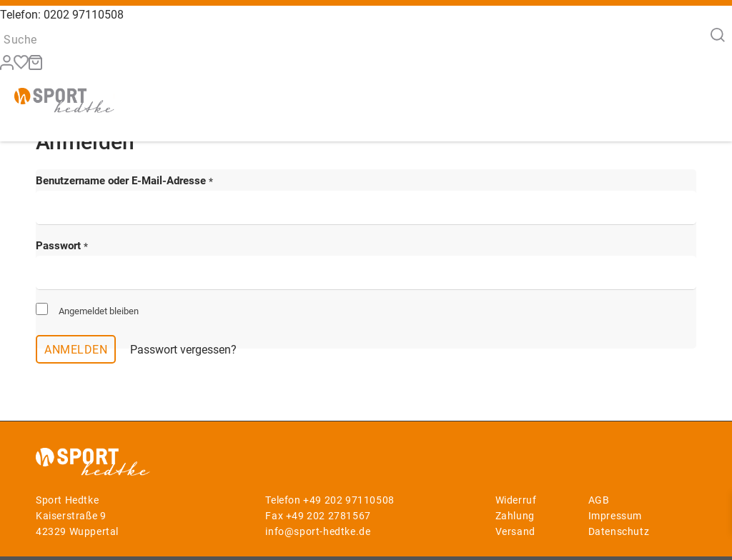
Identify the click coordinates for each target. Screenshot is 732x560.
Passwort (62, 246)
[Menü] (702, 107)
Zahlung (515, 516)
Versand (515, 531)
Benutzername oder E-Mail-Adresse (124, 181)
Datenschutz (619, 531)
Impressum (615, 516)
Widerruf (516, 500)
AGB (599, 500)
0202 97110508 (84, 15)
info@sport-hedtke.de (318, 531)
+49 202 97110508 (349, 500)
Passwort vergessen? (183, 350)
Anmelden (76, 350)
